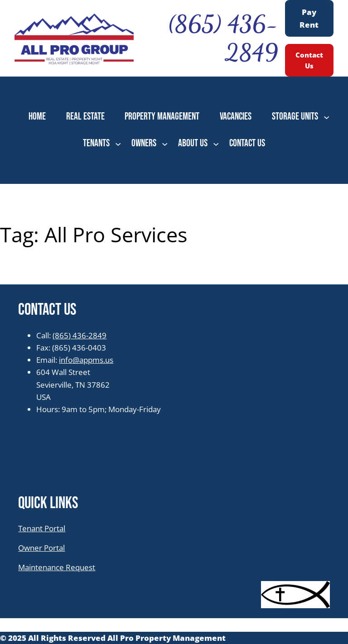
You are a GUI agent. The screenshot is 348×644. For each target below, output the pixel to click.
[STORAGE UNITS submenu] (326, 117)
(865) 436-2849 (80, 335)
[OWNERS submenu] (165, 143)
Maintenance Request (57, 567)
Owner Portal (41, 548)
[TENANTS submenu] (118, 143)
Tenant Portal (42, 528)
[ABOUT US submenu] (216, 143)
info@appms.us (86, 360)
